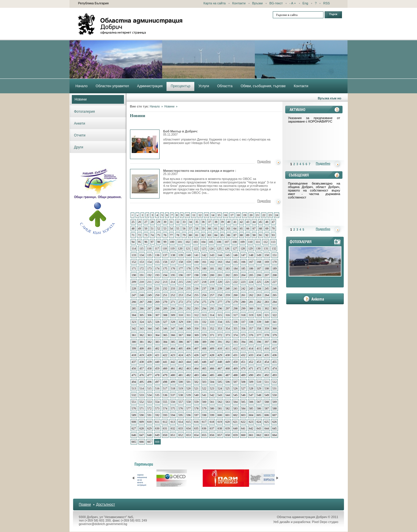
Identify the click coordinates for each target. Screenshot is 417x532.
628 (142, 428)
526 (236, 388)
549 (267, 395)
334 (220, 322)
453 (259, 362)
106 (219, 242)
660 (243, 435)
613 (173, 422)
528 (251, 388)
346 (165, 328)
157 (173, 262)
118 (165, 248)
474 (275, 368)
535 (157, 395)
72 (140, 235)
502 (196, 382)
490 (251, 375)
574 (165, 408)
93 (273, 235)
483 (196, 375)
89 (248, 235)
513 (134, 388)
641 (243, 428)
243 (251, 288)
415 (259, 348)
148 (251, 255)
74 (152, 235)
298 (236, 308)
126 (227, 248)
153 (142, 262)
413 (243, 348)
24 (277, 215)
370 (204, 335)
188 (267, 268)
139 (181, 255)
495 (142, 382)
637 (212, 428)
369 (196, 335)
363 (150, 335)
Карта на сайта (215, 3)
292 (189, 308)
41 (235, 222)
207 (267, 275)
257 (212, 295)
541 (204, 395)
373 (228, 335)
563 (228, 402)
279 (236, 302)
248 (142, 295)
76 (165, 235)
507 (236, 382)
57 (191, 228)
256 (204, 295)
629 (150, 428)
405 (181, 348)
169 (267, 262)
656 (212, 435)
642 (251, 428)
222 (235, 282)
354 (228, 328)
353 (220, 328)
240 (228, 288)
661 (251, 435)
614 (181, 422)
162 (212, 262)
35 (197, 222)
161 (204, 262)
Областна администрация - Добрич (130, 24)
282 (259, 302)
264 (267, 295)
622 (243, 422)
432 (243, 355)
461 (173, 368)
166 (243, 262)
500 (181, 382)
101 (180, 242)
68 (261, 228)
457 (142, 368)
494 (134, 382)
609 (142, 422)
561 (212, 402)
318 (243, 315)
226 (267, 282)
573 (157, 408)
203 (236, 275)
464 (196, 368)
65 (242, 228)
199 (204, 275)
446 (204, 362)
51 (152, 228)
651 (173, 435)
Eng (306, 3)
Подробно (264, 162)
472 (259, 368)
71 (133, 235)
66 (248, 228)
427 (204, 355)
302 (267, 308)
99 (165, 242)
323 (134, 322)
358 (259, 328)
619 (220, 422)
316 (227, 315)
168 (259, 262)
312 (196, 315)
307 (157, 315)
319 (251, 315)
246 (275, 288)
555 (165, 402)
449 (228, 362)
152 (134, 262)
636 (204, 428)
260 (236, 295)
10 (187, 215)
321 (267, 315)
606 (267, 415)
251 (165, 295)
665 (134, 442)
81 (197, 235)
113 (273, 242)
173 (150, 268)
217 (196, 282)
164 (228, 262)
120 (180, 248)
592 (157, 415)
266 (134, 302)
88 (242, 235)
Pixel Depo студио (325, 522)
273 (189, 302)
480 (173, 375)
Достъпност (106, 504)
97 (152, 242)
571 (142, 408)
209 (134, 282)
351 (204, 328)
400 (142, 348)
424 (181, 355)
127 (235, 248)
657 (220, 435)
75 (159, 235)
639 (228, 428)
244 (259, 288)
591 (150, 415)
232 (165, 288)
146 (236, 255)
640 (236, 428)
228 (134, 288)
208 (275, 275)
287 (150, 308)
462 (181, 368)
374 (236, 335)
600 (220, 415)
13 (206, 215)
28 (152, 222)
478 (157, 375)
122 (196, 248)
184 (236, 268)
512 (274, 382)
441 (165, 362)
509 (251, 382)
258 (220, 295)
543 (220, 395)
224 (251, 282)
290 (173, 308)
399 (134, 348)
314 (212, 315)
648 (150, 435)
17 (232, 215)
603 (243, 415)
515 (150, 388)
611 (157, 422)
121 (188, 248)
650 (165, 435)
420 (150, 355)
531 (275, 388)
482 (189, 375)
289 (165, 308)
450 (236, 362)
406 (189, 348)
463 (189, 368)
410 (220, 348)
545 (236, 395)
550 (275, 395)
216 (188, 282)
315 (220, 315)
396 (259, 342)
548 (259, 395)
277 (220, 302)
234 (181, 288)
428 (212, 355)
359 (267, 328)
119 (172, 248)
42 (242, 222)
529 (259, 388)
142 (204, 255)
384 (165, 342)
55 (178, 228)
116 (149, 248)
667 (150, 442)
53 (165, 228)
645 (275, 428)
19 (245, 215)
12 (200, 215)
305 (142, 315)
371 (212, 335)
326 (157, 322)
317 (235, 315)
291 (181, 308)
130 (258, 248)
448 (220, 362)
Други (79, 147)
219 (212, 282)
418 (134, 355)
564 (236, 402)
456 (134, 368)
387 (189, 342)
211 (150, 282)
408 (204, 348)
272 (181, 302)
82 (203, 235)
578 (196, 408)
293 (196, 308)
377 (259, 335)
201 (220, 275)
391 (220, 342)
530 (267, 388)
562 (220, 402)
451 (243, 362)
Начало (155, 106)
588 (275, 408)
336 (236, 322)
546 (243, 395)
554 (157, 402)
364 (157, 335)
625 (267, 422)
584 (243, 408)
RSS (327, 3)
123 (203, 248)
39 (222, 222)
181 (212, 268)
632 (173, 428)
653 (189, 435)
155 (157, 262)
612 (165, 422)
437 (134, 362)
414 (251, 348)
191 (142, 275)
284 (275, 302)
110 (250, 242)
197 (189, 275)
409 (212, 348)
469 (236, 368)
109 (243, 242)
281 (251, 302)
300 (251, 308)
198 (196, 275)
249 (150, 295)
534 (150, 395)
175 (165, 268)
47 (273, 222)
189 (275, 268)
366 (173, 335)
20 (251, 215)
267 (142, 302)
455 (275, 362)
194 (165, 275)
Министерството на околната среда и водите (145, 184)
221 (227, 282)
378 (267, 335)
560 (204, 402)
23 (270, 215)
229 (142, 288)
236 (196, 288)
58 (197, 228)
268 (150, 302)
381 (142, 342)
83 (210, 235)
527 (243, 388)
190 (134, 275)
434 (259, 355)
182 (220, 268)
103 (196, 242)
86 (229, 235)
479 (165, 375)
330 (189, 322)
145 (228, 255)
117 (157, 248)
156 (165, 262)
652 (181, 435)
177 (181, 268)
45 (261, 222)
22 (264, 215)
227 (274, 282)
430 (228, 355)
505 (220, 382)
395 (251, 342)
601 (228, 415)
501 (189, 382)
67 (254, 228)
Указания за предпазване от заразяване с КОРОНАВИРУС (314, 120)
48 (133, 228)
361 (134, 335)
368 (189, 335)
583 (236, 408)
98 (159, 242)
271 (173, 302)
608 (134, 422)
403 (165, 348)
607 (275, 415)
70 (273, 228)
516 (157, 388)
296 (220, 308)
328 (173, 322)
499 (173, 382)
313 (204, 315)
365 (165, 335)
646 (134, 435)
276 (212, 302)
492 (267, 375)
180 (204, 268)
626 (274, 422)
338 (251, 322)
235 (189, 288)
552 (142, 402)
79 (184, 235)
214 (173, 282)
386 (181, 342)
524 (220, 388)
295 (212, 308)
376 (251, 335)
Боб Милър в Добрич (145, 144)
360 (275, 328)
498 (165, 382)
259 (228, 295)
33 (184, 222)
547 (251, 395)
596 (189, 415)
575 (173, 408)
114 (134, 248)
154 (150, 262)
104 (203, 242)
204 (243, 275)
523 (212, 388)
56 (184, 228)
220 (220, 282)
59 (203, 228)
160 (196, 262)
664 (275, 435)
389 (204, 342)
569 (275, 402)
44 (254, 222)
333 (212, 322)
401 (150, 348)
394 (243, 342)
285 (134, 308)
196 (181, 275)
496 (150, 382)
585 (251, 408)
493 (275, 375)
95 (140, 242)
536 (165, 395)
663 (267, 435)
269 (157, 302)
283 (267, 302)
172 (142, 268)
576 (181, 408)
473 (267, 368)
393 (236, 342)
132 (274, 248)
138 (173, 255)
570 (134, 408)
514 (142, 388)
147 (243, 255)
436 (275, 355)
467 (220, 368)
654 (196, 435)
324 (142, 322)
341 (275, 322)
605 (259, 415)
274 (196, 302)
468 (228, 368)
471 (251, 368)
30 (165, 222)
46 (267, 222)
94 (133, 242)
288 (157, 308)
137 (165, 255)
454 (267, 362)
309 (173, 315)
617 (204, 422)
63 (229, 228)
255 (196, 295)
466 (212, 368)
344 (150, 328)
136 (157, 255)
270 (165, 302)
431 (236, 355)
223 (243, 282)
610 (150, 422)
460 (165, 368)
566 (251, 402)
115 (141, 248)
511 (267, 382)
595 (181, 415)
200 (212, 275)
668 (157, 442)
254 (189, 295)
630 (157, 428)
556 (173, 402)
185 (243, 268)
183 (228, 268)
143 (212, 255)
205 (251, 275)
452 (251, 362)
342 (134, 328)
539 (189, 395)
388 (196, 342)
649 (157, 435)
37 (210, 222)
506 (228, 382)
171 (134, 268)
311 (189, 315)
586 (259, 408)
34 (191, 222)
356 (243, 328)
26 (140, 222)
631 (165, 428)
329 (181, 322)
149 (259, 255)
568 (267, 402)
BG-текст (276, 3)
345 (157, 328)
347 (173, 328)
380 (134, 342)
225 (259, 282)
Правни (85, 504)
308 (165, 315)
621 (235, 422)
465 (204, 368)
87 (235, 235)
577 (189, 408)
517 (165, 388)
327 (165, 322)
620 (227, 422)
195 (173, 275)
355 (236, 328)
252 (173, 295)
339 (259, 322)
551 (134, 402)
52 (159, 228)
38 (216, 222)
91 (261, 235)
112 (265, 242)
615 (188, 422)
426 (196, 355)
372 (220, 335)
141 (196, 255)
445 (196, 362)
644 (267, 428)
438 (142, 362)
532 (134, 395)
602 (236, 415)
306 (150, 315)
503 (204, 382)
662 (259, 435)
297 (228, 308)
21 (257, 215)
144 (220, 255)
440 (157, 362)
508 (243, 382)
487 (228, 375)
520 (189, 388)
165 (236, 262)
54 (171, 228)
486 (220, 375)
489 (243, 375)
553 (150, 402)
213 (165, 282)
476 (142, 375)
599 (212, 415)
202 (228, 275)
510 (259, 382)
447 (212, 362)
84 (216, 235)
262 (251, 295)
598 (204, 415)
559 (196, 402)
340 (267, 322)
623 (251, 422)
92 (267, 235)
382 (150, 342)
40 (229, 222)
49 (140, 228)
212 (157, 282)
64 (235, 228)
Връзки (257, 3)
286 (142, 308)
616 (196, 422)
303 (275, 308)
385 (173, 342)
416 (267, 348)
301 (259, 308)
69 (267, 228)
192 (150, 275)
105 (211, 242)
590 (142, 415)
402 (157, 348)
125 (219, 248)
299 (243, 308)
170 (275, 262)
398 (275, 342)
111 (258, 242)
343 (142, 328)
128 (243, 248)
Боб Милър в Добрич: (181, 133)
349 (189, 328)
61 (216, 228)
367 (181, 335)
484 (204, 375)
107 (227, 242)
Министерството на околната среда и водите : (200, 172)
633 (181, 428)
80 (191, 235)
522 (204, 388)
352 (212, 328)
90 (254, 235)
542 (212, 395)
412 (235, 348)
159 (189, 262)
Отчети (80, 135)
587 (267, 408)
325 (150, 322)
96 (146, 242)
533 (142, 395)
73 (146, 235)
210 (142, 282)
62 (222, 228)
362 (142, 335)
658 (228, 435)
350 (196, 328)
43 (248, 222)
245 (267, 288)
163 (220, 262)
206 (259, 275)
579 (204, 408)
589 (134, 415)
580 (212, 408)
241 (236, 288)
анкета (315, 299)
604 (251, 415)
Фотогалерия (85, 112)
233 (173, 288)
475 (134, 375)
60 (210, 228)
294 (204, 308)
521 (196, 388)
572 (150, 408)
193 (157, 275)
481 (181, 375)
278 (228, 302)
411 (228, 348)
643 (259, 428)
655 (204, 435)
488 (236, 375)
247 (134, 295)
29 (159, 222)
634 (189, 428)
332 (204, 322)
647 (142, 435)
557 (181, 402)
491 (259, 375)
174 (157, 268)
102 (188, 242)
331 (196, 322)
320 (259, 315)
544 (228, 395)
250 (157, 295)
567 (259, 402)
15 (219, 215)
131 (266, 248)
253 (181, 295)
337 (243, 322)
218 (204, 282)
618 (212, 422)
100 (172, 242)
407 (196, 348)
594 (173, 415)
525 (228, 388)
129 (250, 248)
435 (267, 355)
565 (243, 402)
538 (181, 395)
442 (173, 362)
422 (165, 355)
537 (173, 395)
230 (150, 288)
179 (196, 268)
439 (150, 362)
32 (178, 222)
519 (181, 388)
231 (157, 288)
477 (150, 375)
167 (251, 262)
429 (220, 355)
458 (150, 368)
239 (220, 288)
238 (212, 288)
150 (267, 255)
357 (251, 328)
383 (157, 342)
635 (196, 428)
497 (157, 382)
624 (259, 422)
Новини (81, 99)
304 (134, 315)
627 (134, 428)
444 (189, 362)
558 (189, 402)
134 (142, 255)
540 (196, 395)
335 (228, 322)
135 (150, 255)
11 (194, 215)
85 (222, 235)
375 (243, 335)
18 (238, 215)
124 (211, 248)
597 (196, 415)
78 (178, 235)
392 (228, 342)
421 (157, 355)
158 (181, 262)
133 (134, 255)
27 (146, 222)
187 (259, 268)
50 (146, 228)
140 (189, 255)
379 (275, 335)
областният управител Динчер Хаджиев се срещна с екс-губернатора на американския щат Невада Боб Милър (217, 141)
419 (142, 355)
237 (204, 288)
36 (203, 222)
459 (157, 368)
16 (226, 215)
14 (213, 215)
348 (181, 328)
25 (133, 222)
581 (220, 408)
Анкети (80, 123)
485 (212, 375)
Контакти (239, 3)
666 (142, 442)
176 (173, 268)
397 (267, 342)
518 (173, 388)
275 (204, 302)
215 (181, 282)
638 (220, 428)
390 (212, 342)
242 (243, 288)
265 (275, 295)
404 (173, 348)
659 (236, 435)
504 (212, 382)
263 (259, 295)
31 (171, 222)
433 (251, 355)
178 (189, 268)
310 (181, 315)
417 (274, 348)
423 (173, 355)
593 (165, 415)
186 (251, 268)
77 (171, 235)
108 (235, 242)
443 (181, 362)
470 (243, 368)
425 (189, 355)
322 (274, 315)
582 (228, 408)
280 (243, 302)
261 (243, 295)
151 (275, 255)
